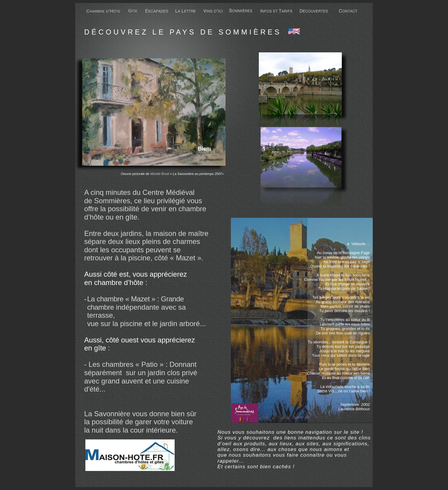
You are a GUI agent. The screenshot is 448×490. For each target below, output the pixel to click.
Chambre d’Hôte (103, 11)
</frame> (171, 149)
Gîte (133, 11)
